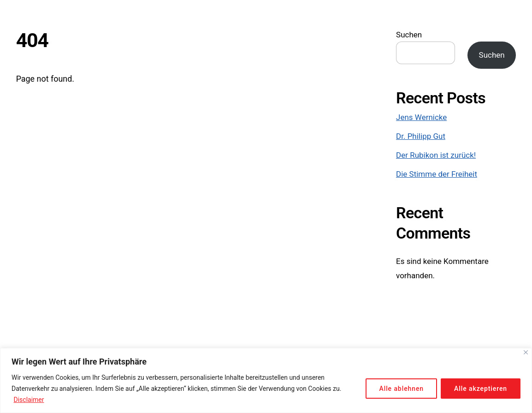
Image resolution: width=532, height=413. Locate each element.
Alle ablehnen (401, 389)
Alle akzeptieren (481, 389)
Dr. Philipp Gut (421, 136)
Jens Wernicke (421, 117)
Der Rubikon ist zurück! (436, 155)
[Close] (526, 352)
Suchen (409, 35)
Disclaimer (29, 400)
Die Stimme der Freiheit (437, 174)
